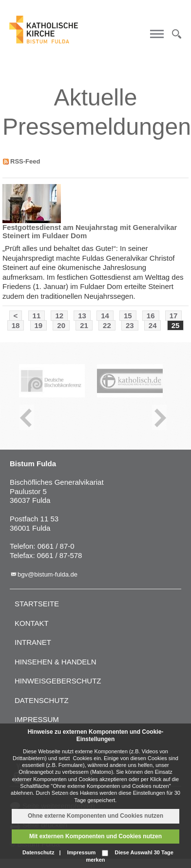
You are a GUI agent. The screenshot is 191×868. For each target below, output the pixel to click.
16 (151, 316)
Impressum (37, 719)
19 (39, 325)
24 (153, 325)
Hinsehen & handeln (56, 662)
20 (61, 325)
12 (59, 316)
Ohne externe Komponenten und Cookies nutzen (95, 816)
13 (82, 316)
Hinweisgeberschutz (58, 681)
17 (174, 316)
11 (37, 316)
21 (84, 325)
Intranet (33, 642)
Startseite (37, 604)
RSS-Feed (25, 161)
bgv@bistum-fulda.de (48, 574)
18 (16, 325)
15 (128, 316)
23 (130, 325)
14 (105, 316)
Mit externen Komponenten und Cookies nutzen (95, 836)
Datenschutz (42, 700)
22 (107, 325)
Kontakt (32, 623)
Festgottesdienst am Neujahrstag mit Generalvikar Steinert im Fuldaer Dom (90, 231)
